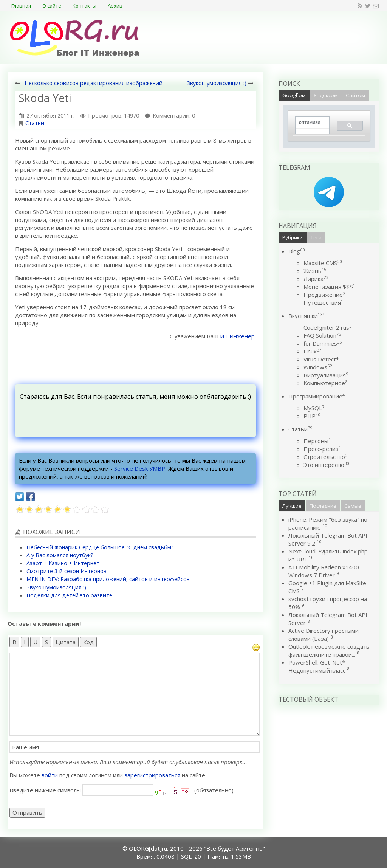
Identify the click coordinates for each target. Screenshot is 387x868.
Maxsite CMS (323, 263)
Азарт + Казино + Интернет (63, 563)
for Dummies (323, 343)
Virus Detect (321, 359)
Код (88, 642)
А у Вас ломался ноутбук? (60, 555)
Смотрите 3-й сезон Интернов (67, 571)
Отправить (27, 812)
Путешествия (323, 302)
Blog (296, 251)
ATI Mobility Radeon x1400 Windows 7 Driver (324, 571)
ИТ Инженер (237, 336)
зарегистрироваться (152, 775)
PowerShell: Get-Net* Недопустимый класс (317, 666)
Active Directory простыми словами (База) (324, 635)
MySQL (314, 408)
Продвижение (324, 294)
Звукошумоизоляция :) (217, 83)
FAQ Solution (322, 335)
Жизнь (315, 271)
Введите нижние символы (45, 790)
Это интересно (326, 465)
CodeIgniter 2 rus (327, 327)
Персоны (317, 441)
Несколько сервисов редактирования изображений (94, 83)
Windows (318, 367)
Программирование (318, 396)
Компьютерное (325, 383)
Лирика (316, 279)
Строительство (325, 457)
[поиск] (310, 123)
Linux (312, 351)
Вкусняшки (307, 316)
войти (50, 775)
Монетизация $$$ (329, 287)
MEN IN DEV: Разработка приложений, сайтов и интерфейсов (108, 579)
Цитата (66, 642)
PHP (312, 416)
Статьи (35, 123)
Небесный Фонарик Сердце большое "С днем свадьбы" (100, 547)
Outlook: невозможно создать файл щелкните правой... (329, 650)
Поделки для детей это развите (69, 595)
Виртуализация (326, 375)
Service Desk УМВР (140, 468)
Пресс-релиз (322, 449)
